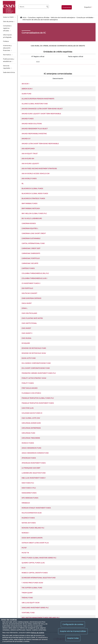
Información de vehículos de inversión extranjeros (40, 20)
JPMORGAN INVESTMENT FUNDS (34, 463)
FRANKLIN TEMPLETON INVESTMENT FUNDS (38, 403)
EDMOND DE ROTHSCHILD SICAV (34, 353)
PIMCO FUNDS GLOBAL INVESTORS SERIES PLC (39, 558)
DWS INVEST (26, 328)
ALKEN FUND (26, 94)
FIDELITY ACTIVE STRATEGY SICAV (34, 378)
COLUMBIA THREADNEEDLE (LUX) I (34, 278)
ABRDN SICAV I (27, 89)
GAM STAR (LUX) (28, 408)
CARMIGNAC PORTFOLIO (31, 258)
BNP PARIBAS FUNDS (30, 203)
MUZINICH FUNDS (28, 518)
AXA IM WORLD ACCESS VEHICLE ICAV (36, 174)
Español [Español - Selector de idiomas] (88, 7)
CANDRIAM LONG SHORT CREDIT (34, 233)
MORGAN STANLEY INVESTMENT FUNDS (36, 508)
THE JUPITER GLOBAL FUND (32, 588)
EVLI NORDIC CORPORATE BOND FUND (36, 363)
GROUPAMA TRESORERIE (31, 438)
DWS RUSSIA (26, 338)
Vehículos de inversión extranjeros (63, 18)
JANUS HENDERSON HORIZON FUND (35, 453)
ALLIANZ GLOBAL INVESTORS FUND (35, 104)
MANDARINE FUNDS (29, 493)
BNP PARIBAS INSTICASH (31, 208)
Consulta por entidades (85, 18)
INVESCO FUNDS (28, 443)
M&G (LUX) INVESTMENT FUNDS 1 (34, 478)
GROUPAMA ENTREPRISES (31, 428)
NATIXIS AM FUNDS (29, 523)
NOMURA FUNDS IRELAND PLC (33, 528)
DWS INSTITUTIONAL (29, 323)
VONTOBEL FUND (28, 613)
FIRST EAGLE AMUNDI (30, 388)
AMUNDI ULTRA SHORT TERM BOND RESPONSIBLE (40, 144)
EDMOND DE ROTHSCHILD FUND (34, 348)
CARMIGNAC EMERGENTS (31, 253)
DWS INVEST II (27, 333)
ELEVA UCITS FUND (29, 358)
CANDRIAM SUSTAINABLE (31, 238)
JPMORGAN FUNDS (29, 458)
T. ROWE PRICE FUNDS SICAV (32, 583)
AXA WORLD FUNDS (29, 179)
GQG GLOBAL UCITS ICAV (31, 418)
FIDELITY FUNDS (28, 383)
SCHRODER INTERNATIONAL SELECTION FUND (39, 578)
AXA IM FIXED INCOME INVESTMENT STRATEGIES (39, 169)
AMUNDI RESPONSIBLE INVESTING (34, 134)
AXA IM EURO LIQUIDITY (30, 164)
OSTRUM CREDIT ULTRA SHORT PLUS (35, 543)
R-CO (24, 568)
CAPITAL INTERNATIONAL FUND (33, 243)
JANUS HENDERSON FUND (31, 448)
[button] (9, 17)
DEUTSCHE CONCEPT (29, 293)
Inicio (24, 18)
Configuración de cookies (73, 624)
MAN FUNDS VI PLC (29, 488)
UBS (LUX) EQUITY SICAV (31, 603)
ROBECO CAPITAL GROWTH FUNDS (35, 573)
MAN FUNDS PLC (28, 483)
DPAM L (24, 308)
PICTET (24, 548)
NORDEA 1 (25, 533)
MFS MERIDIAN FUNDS (30, 498)
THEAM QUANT (27, 593)
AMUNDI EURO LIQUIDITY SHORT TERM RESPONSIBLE (41, 114)
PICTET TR (25, 553)
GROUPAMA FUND (28, 433)
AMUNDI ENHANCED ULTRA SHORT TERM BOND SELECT (42, 109)
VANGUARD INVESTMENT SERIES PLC (35, 608)
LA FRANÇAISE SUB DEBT (31, 468)
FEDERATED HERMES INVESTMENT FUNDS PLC (39, 373)
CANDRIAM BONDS (29, 223)
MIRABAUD (26, 503)
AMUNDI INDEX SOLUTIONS (32, 124)
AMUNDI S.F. (26, 139)
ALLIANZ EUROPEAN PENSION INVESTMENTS (38, 99)
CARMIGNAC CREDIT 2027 (31, 248)
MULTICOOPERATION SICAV (32, 513)
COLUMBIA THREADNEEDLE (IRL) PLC (35, 273)
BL (23, 184)
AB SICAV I (25, 84)
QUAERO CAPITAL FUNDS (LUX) (33, 563)
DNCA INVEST (27, 303)
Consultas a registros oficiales (39, 18)
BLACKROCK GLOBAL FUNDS (32, 188)
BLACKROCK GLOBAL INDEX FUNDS (35, 193)
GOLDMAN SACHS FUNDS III (32, 413)
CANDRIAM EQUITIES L (30, 228)
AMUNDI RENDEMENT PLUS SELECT (35, 129)
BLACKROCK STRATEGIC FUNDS (33, 198)
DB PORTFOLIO (27, 288)
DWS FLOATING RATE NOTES (32, 318)
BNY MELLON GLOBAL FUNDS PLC (34, 213)
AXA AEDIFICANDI (28, 149)
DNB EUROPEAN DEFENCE (31, 298)
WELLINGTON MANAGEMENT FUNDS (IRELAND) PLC (41, 618)
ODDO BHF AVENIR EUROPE (32, 538)
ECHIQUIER (26, 343)
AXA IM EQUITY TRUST (30, 154)
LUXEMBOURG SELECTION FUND (34, 473)
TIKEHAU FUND (27, 598)
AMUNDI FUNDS (28, 119)
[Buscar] (47, 7)
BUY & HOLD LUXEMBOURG (32, 218)
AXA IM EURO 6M (28, 159)
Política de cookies (37, 633)
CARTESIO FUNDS (28, 268)
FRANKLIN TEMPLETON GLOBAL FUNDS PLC (38, 398)
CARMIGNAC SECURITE (30, 263)
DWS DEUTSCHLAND (29, 313)
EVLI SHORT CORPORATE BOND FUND (36, 368)
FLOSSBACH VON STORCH (31, 393)
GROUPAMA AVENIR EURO (31, 423)
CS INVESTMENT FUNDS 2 (31, 283)
